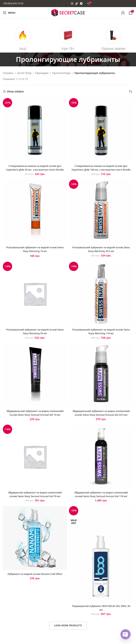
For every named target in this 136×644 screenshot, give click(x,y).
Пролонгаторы (62, 73)
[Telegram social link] (81, 4)
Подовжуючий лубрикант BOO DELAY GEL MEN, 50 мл (101, 615)
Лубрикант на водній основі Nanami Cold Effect (35, 583)
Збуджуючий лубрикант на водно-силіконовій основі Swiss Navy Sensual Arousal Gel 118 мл (101, 501)
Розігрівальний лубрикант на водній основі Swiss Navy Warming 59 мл (35, 335)
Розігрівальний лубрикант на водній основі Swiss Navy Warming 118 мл (101, 335)
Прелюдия (42, 73)
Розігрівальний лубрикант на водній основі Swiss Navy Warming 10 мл (35, 253)
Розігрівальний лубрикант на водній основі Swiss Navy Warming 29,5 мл (101, 253)
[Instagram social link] (72, 4)
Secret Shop (25, 73)
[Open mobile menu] (9, 13)
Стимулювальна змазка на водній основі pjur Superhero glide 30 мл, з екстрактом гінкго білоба (35, 169)
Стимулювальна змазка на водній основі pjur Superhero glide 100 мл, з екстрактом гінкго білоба (101, 169)
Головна (8, 73)
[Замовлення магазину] (130, 92)
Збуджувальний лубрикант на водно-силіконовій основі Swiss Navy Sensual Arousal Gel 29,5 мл (101, 418)
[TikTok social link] (77, 4)
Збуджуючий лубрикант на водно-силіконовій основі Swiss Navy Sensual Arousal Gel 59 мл (35, 501)
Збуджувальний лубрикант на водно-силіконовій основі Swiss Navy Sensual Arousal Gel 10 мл (35, 418)
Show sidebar (15, 92)
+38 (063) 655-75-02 (13, 3)
